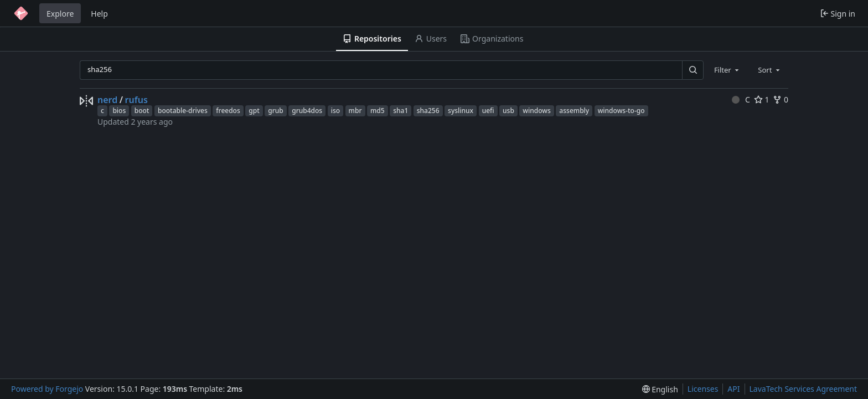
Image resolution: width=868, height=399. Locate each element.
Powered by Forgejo (47, 389)
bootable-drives (183, 111)
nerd (107, 100)
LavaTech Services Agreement (803, 389)
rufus (136, 100)
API (733, 389)
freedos (228, 111)
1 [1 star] (762, 99)
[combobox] (727, 70)
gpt (254, 111)
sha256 (428, 111)
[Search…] (693, 70)
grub (275, 111)
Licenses (703, 389)
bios (119, 111)
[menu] (660, 389)
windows (537, 111)
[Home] (21, 13)
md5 (378, 111)
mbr (355, 111)
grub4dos (307, 111)
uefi (488, 111)
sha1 (401, 111)
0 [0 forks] (781, 99)
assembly (574, 111)
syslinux (461, 111)
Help (99, 14)
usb (508, 111)
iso (335, 111)
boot (142, 111)
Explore (60, 14)
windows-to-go (621, 111)
